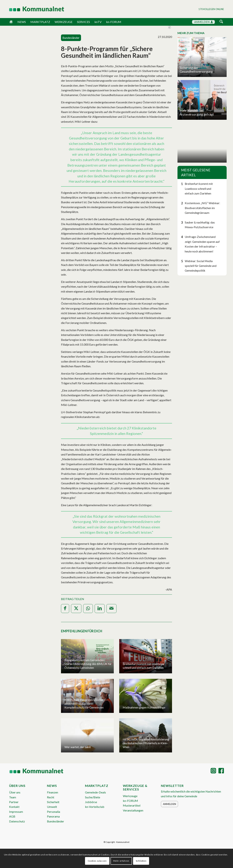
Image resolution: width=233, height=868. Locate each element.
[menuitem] (221, 22)
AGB (12, 816)
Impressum (16, 812)
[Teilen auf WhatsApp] (88, 609)
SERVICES (83, 22)
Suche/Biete (93, 797)
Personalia (54, 812)
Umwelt (52, 807)
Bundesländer (56, 821)
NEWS (22, 22)
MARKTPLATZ (40, 22)
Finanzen (53, 792)
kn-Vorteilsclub (95, 807)
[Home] (11, 22)
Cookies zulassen (97, 861)
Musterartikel (132, 805)
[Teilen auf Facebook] (65, 609)
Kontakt (14, 807)
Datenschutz (17, 821)
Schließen (141, 861)
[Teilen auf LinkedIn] (100, 609)
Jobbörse (91, 802)
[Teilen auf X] (76, 609)
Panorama (53, 816)
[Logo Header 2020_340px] (32, 9)
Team (13, 797)
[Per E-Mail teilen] (111, 609)
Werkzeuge (130, 796)
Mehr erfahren (121, 861)
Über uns (15, 792)
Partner (14, 802)
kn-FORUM (114, 22)
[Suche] (221, 22)
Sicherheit (53, 802)
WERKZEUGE (64, 22)
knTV (98, 22)
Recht (51, 797)
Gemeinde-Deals (95, 792)
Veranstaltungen (133, 810)
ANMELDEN (204, 22)
